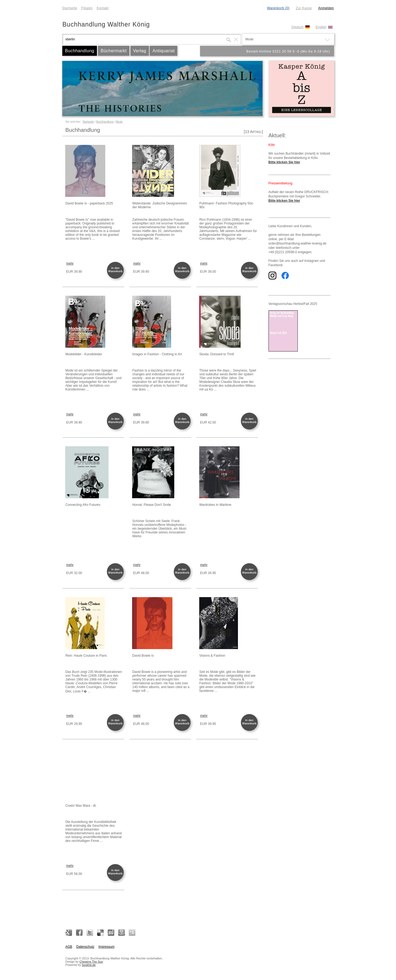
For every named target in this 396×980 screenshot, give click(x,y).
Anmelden (326, 8)
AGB (69, 947)
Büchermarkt (114, 51)
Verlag (140, 51)
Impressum (107, 947)
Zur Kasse (304, 8)
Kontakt (103, 8)
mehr (70, 263)
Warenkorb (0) (278, 8)
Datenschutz (85, 947)
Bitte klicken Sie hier (284, 162)
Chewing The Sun (91, 962)
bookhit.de (89, 965)
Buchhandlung (80, 51)
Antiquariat (163, 51)
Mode (119, 122)
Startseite (70, 8)
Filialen (87, 8)
